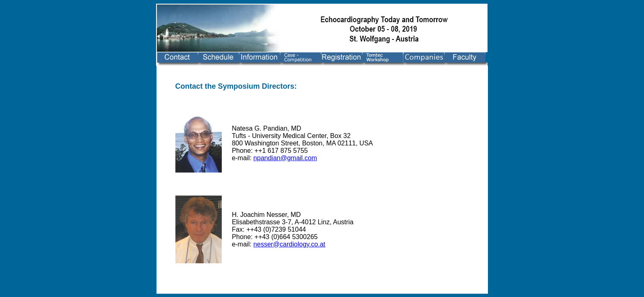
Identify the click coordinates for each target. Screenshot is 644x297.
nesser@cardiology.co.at (289, 244)
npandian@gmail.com (285, 158)
